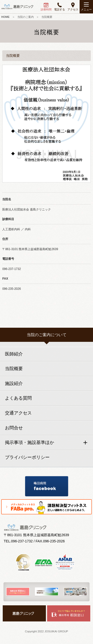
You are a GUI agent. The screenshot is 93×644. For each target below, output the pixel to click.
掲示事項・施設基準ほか (30, 442)
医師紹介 (14, 354)
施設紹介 (14, 383)
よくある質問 (18, 398)
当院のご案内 (26, 17)
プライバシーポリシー (27, 457)
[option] (18, 592)
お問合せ (14, 428)
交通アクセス (18, 413)
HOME (5, 17)
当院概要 (14, 369)
